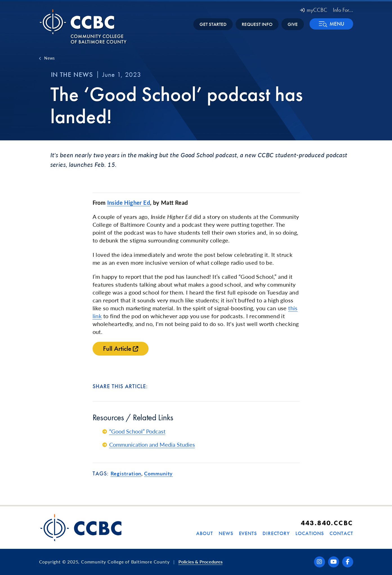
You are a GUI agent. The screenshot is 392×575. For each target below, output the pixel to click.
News (50, 58)
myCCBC (314, 10)
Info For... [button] (343, 10)
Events (248, 533)
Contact (341, 533)
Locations (310, 533)
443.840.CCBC (327, 523)
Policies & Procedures (201, 562)
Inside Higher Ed (129, 203)
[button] (331, 24)
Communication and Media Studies (152, 444)
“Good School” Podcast (137, 431)
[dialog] (375, 558)
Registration (126, 473)
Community (158, 473)
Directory (276, 533)
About (205, 533)
